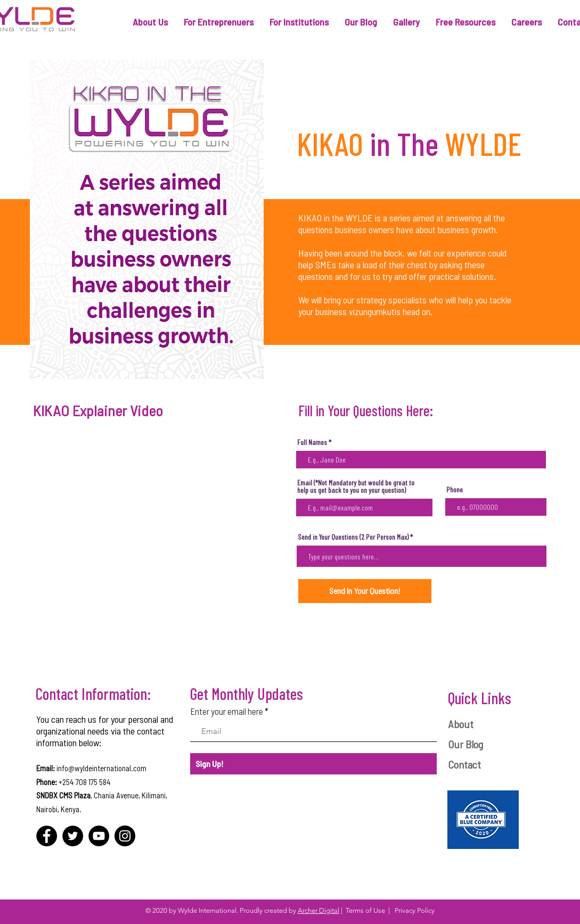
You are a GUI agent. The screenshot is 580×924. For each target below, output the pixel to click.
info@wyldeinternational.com (101, 768)
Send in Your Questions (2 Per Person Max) (353, 537)
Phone (455, 490)
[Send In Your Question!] (365, 591)
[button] (150, 22)
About (461, 724)
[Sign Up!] (313, 764)
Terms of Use (365, 910)
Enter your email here (227, 711)
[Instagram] (125, 836)
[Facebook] (47, 836)
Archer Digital (318, 910)
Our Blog (465, 744)
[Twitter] (73, 836)
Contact (464, 764)
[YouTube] (99, 836)
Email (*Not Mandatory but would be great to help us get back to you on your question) (356, 486)
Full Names (312, 442)
